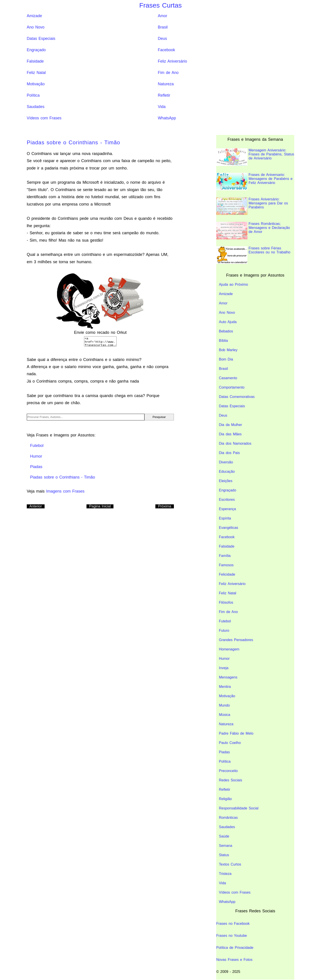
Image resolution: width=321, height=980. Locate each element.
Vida (162, 107)
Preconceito (228, 771)
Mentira (225, 687)
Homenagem (229, 649)
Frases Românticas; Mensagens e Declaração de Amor (253, 231)
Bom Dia (226, 359)
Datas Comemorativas (237, 397)
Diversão (226, 462)
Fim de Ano (168, 73)
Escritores (227, 500)
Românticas (228, 818)
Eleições (226, 481)
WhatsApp (167, 118)
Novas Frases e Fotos (234, 960)
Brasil (163, 27)
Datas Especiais (41, 39)
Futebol (225, 621)
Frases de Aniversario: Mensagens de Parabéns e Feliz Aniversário (254, 182)
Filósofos (226, 602)
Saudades (36, 107)
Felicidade (227, 574)
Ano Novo (36, 27)
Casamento (228, 378)
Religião (225, 799)
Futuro (224, 631)
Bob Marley (228, 350)
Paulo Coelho (230, 743)
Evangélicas (228, 528)
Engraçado (36, 50)
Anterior (36, 506)
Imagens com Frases (65, 491)
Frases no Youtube (231, 936)
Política (33, 95)
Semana (226, 846)
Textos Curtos (230, 864)
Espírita (225, 518)
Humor (224, 659)
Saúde (224, 836)
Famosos (226, 565)
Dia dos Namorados (235, 443)
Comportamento (232, 387)
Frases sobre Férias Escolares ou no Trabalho (253, 255)
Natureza (166, 84)
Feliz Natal (36, 73)
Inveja (224, 668)
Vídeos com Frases (44, 118)
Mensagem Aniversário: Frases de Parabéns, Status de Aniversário (255, 157)
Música (225, 715)
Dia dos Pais (229, 453)
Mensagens (228, 677)
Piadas (224, 752)
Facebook (166, 50)
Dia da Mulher (230, 425)
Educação (227, 472)
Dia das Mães (230, 434)
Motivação (36, 84)
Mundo (224, 705)
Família (225, 556)
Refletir (164, 95)
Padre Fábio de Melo (236, 733)
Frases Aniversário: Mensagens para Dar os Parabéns (252, 206)
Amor (163, 16)
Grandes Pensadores (236, 640)
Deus (162, 39)
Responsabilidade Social (239, 808)
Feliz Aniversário (172, 61)
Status (224, 855)
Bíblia (223, 341)
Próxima (165, 506)
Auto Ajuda (228, 322)
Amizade (34, 16)
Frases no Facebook (233, 924)
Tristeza (225, 874)
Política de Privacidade (235, 948)
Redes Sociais (230, 780)
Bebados (226, 331)
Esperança (227, 509)
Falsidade (35, 61)
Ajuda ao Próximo (233, 284)
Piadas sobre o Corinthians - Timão (73, 142)
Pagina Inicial (100, 506)
